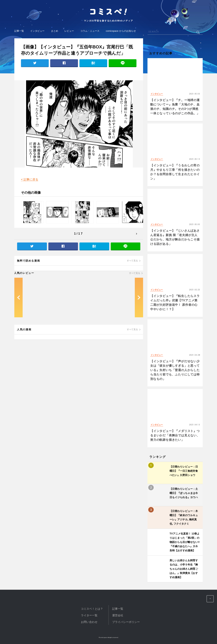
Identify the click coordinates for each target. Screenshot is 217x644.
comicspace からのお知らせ (121, 31)
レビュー (69, 31)
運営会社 (118, 615)
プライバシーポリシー (126, 622)
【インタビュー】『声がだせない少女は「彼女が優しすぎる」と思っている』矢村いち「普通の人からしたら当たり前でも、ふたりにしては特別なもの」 (175, 370)
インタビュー (37, 31)
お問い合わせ (89, 622)
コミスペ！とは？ (92, 609)
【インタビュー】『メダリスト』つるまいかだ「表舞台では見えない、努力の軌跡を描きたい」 (175, 435)
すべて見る (132, 261)
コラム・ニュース (90, 31)
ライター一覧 (89, 615)
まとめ (55, 31)
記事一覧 (19, 31)
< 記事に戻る (30, 179)
